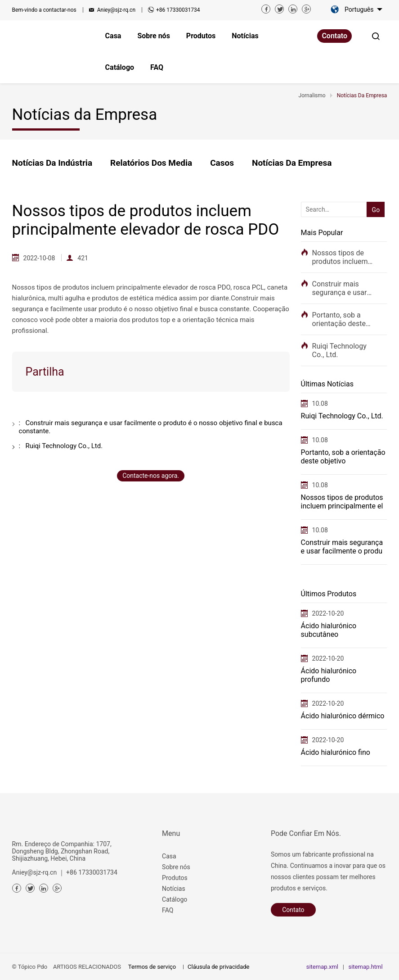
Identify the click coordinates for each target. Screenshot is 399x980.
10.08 (320, 404)
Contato (334, 36)
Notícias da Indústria (52, 163)
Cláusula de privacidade (218, 967)
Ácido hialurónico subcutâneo (329, 630)
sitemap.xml (322, 967)
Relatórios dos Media (151, 163)
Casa (169, 856)
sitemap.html (365, 967)
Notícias (174, 889)
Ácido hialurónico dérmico (343, 716)
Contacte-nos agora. (151, 476)
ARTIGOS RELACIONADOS (87, 967)
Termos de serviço (152, 967)
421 (83, 258)
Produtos (175, 878)
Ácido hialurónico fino (336, 752)
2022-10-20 (328, 613)
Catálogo (175, 899)
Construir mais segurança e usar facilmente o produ (342, 288)
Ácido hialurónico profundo (329, 675)
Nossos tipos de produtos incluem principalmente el (340, 257)
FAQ (168, 910)
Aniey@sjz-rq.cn (116, 10)
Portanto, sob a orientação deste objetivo (339, 319)
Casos (222, 163)
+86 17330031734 (178, 10)
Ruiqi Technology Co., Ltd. (339, 350)
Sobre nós (176, 867)
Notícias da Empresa (292, 163)
